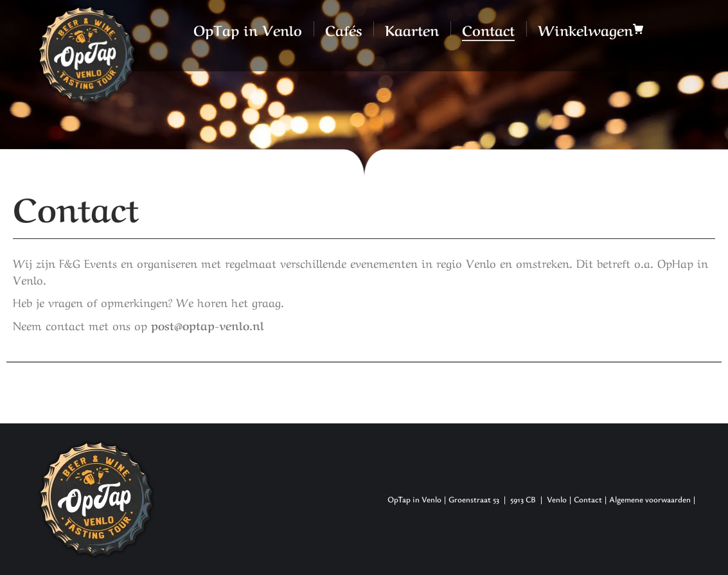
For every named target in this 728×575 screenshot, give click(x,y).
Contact (588, 499)
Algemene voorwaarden (650, 499)
